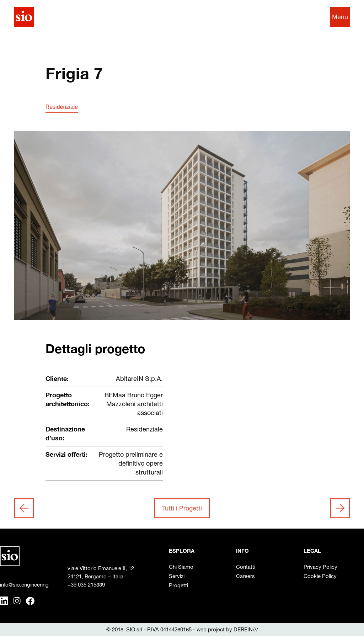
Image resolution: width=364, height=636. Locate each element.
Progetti (178, 585)
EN (312, 17)
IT (300, 17)
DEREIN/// (246, 629)
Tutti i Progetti (182, 510)
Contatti (246, 567)
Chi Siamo (181, 567)
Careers (245, 576)
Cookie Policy (320, 576)
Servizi (177, 576)
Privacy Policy (320, 567)
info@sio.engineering (24, 585)
